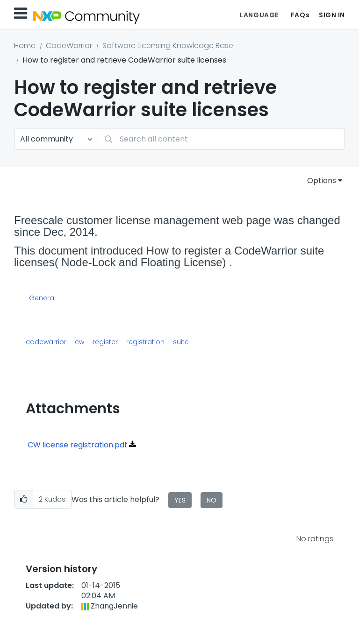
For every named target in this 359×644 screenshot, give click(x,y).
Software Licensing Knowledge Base (168, 46)
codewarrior (46, 342)
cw (79, 342)
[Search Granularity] (56, 139)
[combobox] (221, 139)
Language (259, 15)
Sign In (332, 15)
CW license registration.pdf (77, 445)
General (42, 298)
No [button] (212, 500)
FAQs (300, 15)
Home (25, 46)
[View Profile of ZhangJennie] (114, 606)
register (105, 342)
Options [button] (322, 180)
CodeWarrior (69, 46)
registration (145, 342)
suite (181, 342)
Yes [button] (180, 500)
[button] (24, 499)
